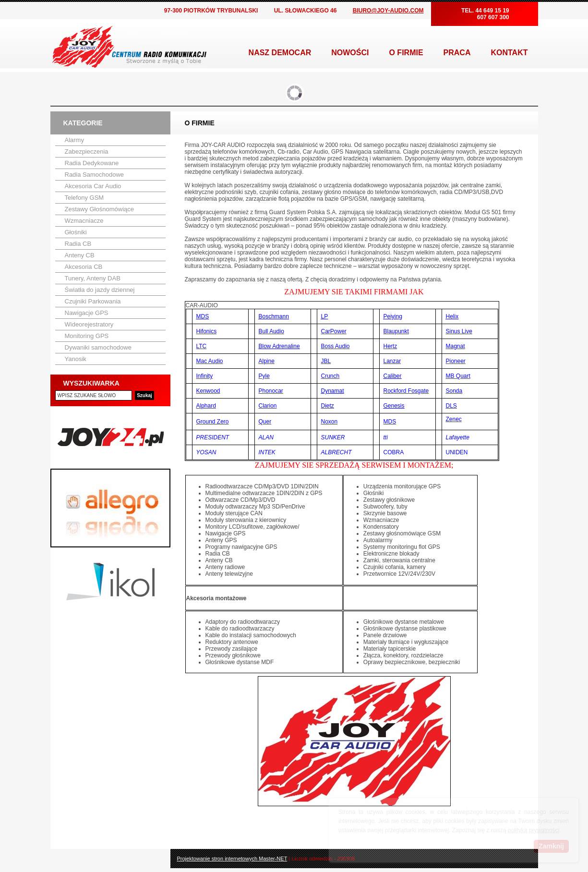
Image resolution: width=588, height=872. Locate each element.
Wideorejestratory (89, 324)
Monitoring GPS (87, 336)
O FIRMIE (406, 53)
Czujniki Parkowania (93, 301)
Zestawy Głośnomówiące (100, 209)
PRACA (457, 53)
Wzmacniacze (84, 221)
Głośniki (76, 232)
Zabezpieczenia (87, 151)
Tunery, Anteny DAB (93, 278)
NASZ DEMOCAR (280, 53)
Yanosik (76, 359)
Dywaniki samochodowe (98, 347)
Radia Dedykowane (92, 163)
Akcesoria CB (84, 267)
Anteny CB (80, 255)
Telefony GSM (84, 198)
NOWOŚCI (350, 53)
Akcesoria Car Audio (93, 186)
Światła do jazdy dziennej (100, 290)
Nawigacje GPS (87, 313)
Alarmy (74, 140)
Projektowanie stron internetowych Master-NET (232, 859)
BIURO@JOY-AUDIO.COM (388, 11)
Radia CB (78, 244)
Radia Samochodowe (95, 175)
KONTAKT (509, 53)
